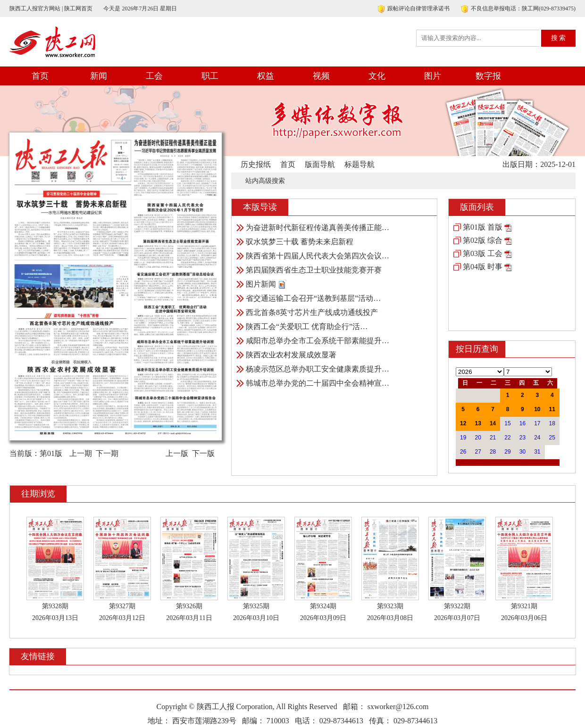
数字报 (488, 76)
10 (537, 409)
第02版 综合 (483, 240)
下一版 (203, 453)
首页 (40, 76)
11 (552, 409)
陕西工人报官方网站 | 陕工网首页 (51, 8)
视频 (321, 76)
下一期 (107, 453)
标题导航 (359, 164)
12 (463, 423)
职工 (210, 76)
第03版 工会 (483, 253)
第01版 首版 (483, 227)
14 (493, 423)
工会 (154, 76)
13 (478, 423)
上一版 (177, 453)
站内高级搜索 (265, 181)
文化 (377, 76)
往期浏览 (38, 494)
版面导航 (320, 164)
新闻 (99, 76)
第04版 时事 (483, 267)
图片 (433, 76)
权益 (266, 76)
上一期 (81, 453)
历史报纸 (256, 164)
